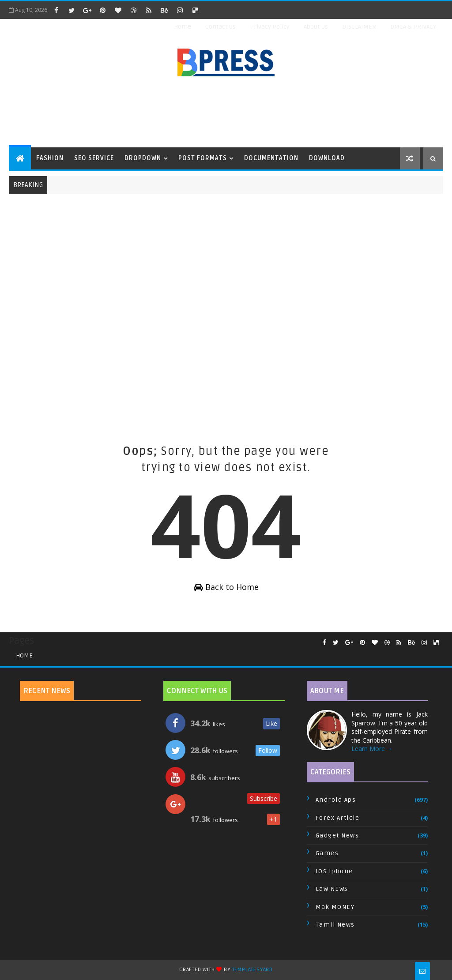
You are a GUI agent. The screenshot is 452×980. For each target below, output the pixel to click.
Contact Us (220, 27)
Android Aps (336, 800)
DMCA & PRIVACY (413, 27)
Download (327, 158)
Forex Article (338, 818)
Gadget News (337, 835)
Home (183, 27)
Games (327, 853)
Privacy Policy (270, 27)
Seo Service (94, 158)
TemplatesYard (252, 970)
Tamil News (335, 925)
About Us (316, 27)
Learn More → (372, 749)
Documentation (271, 158)
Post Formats (203, 158)
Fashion (50, 158)
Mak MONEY (335, 907)
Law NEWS (332, 889)
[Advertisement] (226, 113)
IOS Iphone (334, 871)
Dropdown (143, 158)
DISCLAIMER (359, 27)
